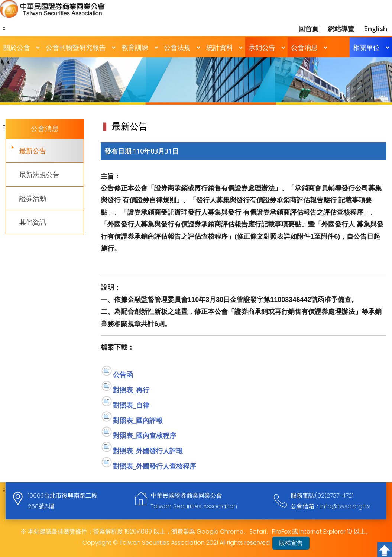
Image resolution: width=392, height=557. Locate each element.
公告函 (123, 374)
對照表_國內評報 (138, 420)
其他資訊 (33, 222)
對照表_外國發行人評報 (148, 451)
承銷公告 (262, 47)
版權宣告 (291, 543)
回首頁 (308, 29)
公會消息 (304, 47)
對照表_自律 (131, 405)
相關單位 (366, 47)
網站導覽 (341, 29)
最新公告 (33, 151)
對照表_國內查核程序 (145, 435)
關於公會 (17, 47)
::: (5, 28)
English (375, 29)
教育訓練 (135, 47)
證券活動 (33, 198)
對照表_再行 (131, 390)
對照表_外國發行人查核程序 (155, 466)
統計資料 (220, 47)
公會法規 (177, 47)
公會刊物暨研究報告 (76, 47)
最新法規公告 (39, 174)
